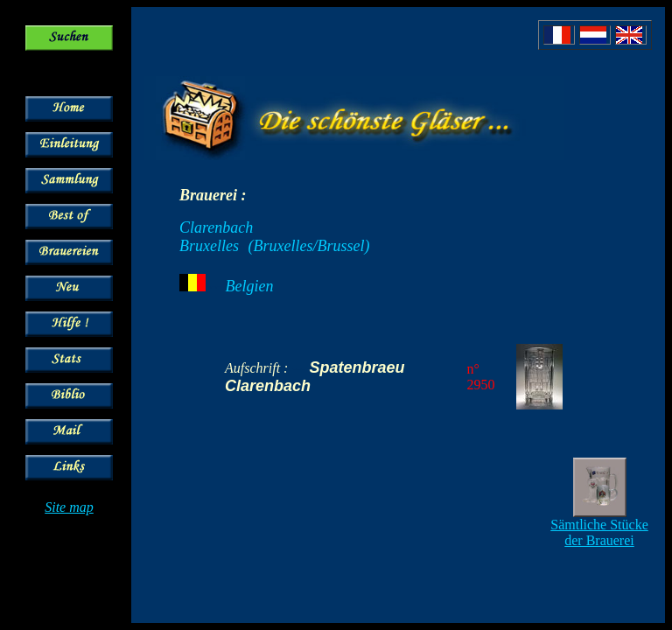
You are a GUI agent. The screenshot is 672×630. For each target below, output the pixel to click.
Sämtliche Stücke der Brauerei (599, 532)
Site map (69, 507)
